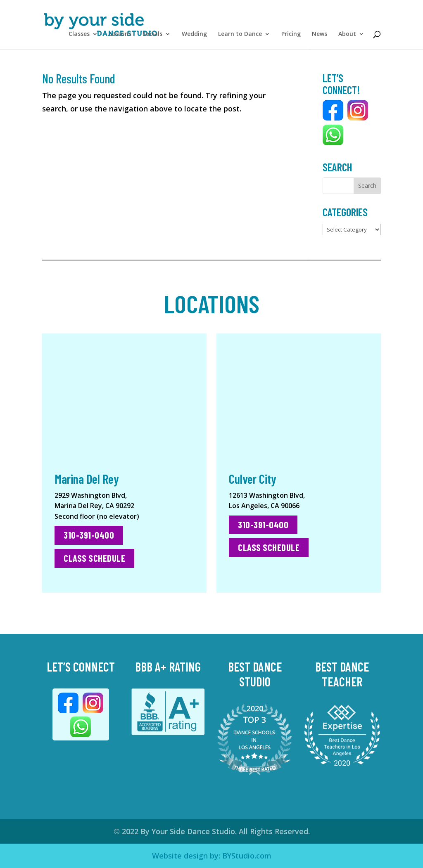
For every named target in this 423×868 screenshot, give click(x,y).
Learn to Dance (240, 34)
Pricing (291, 34)
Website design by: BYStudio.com (212, 856)
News (320, 34)
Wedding (194, 34)
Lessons (120, 34)
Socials (152, 34)
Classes (79, 34)
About (347, 34)
